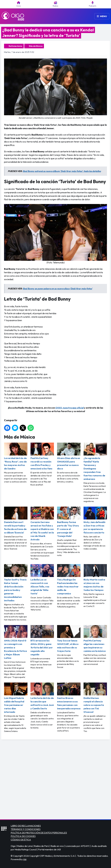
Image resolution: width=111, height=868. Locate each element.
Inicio (19, 4)
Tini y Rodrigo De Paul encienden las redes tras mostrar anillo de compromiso (69, 580)
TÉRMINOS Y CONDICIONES (26, 829)
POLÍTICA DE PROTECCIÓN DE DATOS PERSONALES (39, 833)
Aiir (25, 859)
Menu (102, 16)
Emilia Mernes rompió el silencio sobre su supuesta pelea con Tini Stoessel (95, 698)
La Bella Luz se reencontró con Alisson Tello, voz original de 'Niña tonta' (42, 580)
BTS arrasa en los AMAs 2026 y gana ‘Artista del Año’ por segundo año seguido (42, 640)
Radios (55, 4)
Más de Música (36, 46)
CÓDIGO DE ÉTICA (21, 840)
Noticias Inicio (15, 46)
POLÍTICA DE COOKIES (23, 836)
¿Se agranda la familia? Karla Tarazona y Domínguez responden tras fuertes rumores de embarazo (95, 462)
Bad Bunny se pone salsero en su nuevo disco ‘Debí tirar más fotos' (58, 289)
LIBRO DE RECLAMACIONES (26, 826)
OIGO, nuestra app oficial (70, 408)
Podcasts (93, 4)
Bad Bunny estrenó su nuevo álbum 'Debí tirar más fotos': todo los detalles (62, 171)
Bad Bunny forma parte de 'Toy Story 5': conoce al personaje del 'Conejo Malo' (69, 522)
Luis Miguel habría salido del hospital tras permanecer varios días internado (16, 698)
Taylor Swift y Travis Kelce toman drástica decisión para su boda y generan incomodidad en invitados (16, 583)
